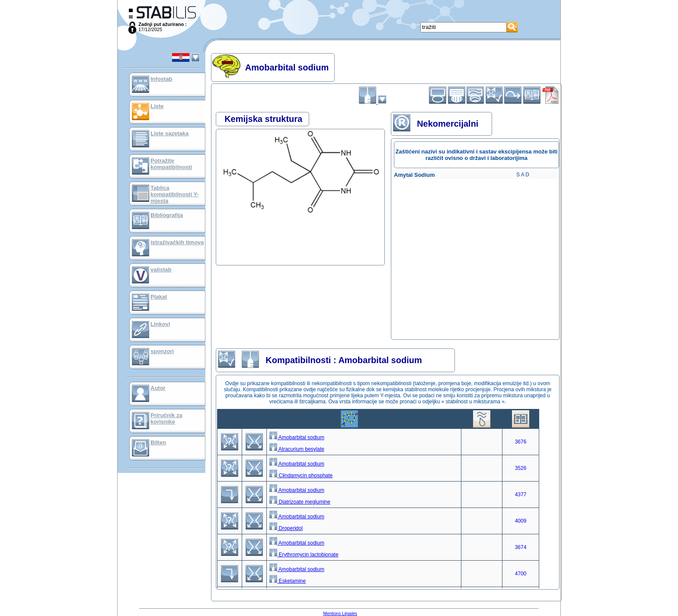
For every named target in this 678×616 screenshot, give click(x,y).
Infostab (162, 79)
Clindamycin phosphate (301, 476)
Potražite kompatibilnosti (171, 164)
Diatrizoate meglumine (300, 502)
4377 (521, 495)
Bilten (158, 442)
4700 (521, 574)
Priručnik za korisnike (166, 418)
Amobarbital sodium (297, 437)
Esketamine (288, 581)
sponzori (162, 351)
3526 (521, 468)
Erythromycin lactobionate (304, 555)
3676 (521, 442)
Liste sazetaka (169, 133)
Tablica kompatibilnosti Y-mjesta (175, 194)
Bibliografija (167, 215)
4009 (521, 521)
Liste (157, 106)
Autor (158, 388)
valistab (161, 270)
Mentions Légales (340, 614)
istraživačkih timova (177, 242)
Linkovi (160, 324)
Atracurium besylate (297, 449)
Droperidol (286, 528)
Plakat (159, 297)
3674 (521, 547)
